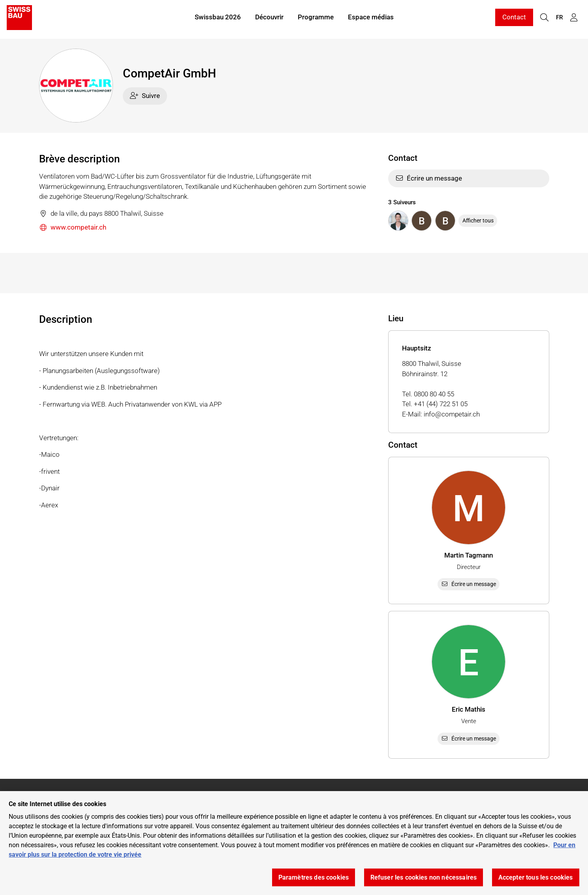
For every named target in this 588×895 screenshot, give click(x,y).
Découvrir (269, 19)
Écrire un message (429, 178)
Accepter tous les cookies (536, 877)
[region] (294, 843)
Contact (514, 19)
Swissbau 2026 (218, 19)
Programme (316, 19)
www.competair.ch (73, 228)
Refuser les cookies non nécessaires (424, 877)
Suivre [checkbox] (145, 96)
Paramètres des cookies (314, 877)
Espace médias (371, 19)
